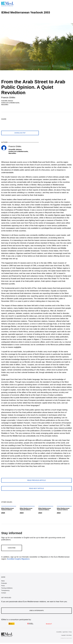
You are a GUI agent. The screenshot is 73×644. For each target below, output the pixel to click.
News (3, 581)
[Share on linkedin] (18, 122)
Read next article (37, 488)
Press (3, 586)
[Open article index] (70, 21)
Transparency (5, 590)
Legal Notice (65, 632)
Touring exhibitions (7, 588)
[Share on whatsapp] (13, 122)
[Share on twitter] (3, 122)
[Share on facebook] (8, 122)
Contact (4, 593)
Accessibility (59, 632)
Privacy (70, 632)
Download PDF (20, 133)
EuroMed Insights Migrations (18, 559)
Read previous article (36, 480)
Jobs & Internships (36, 611)
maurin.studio (69, 638)
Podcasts (4, 583)
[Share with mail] (23, 122)
